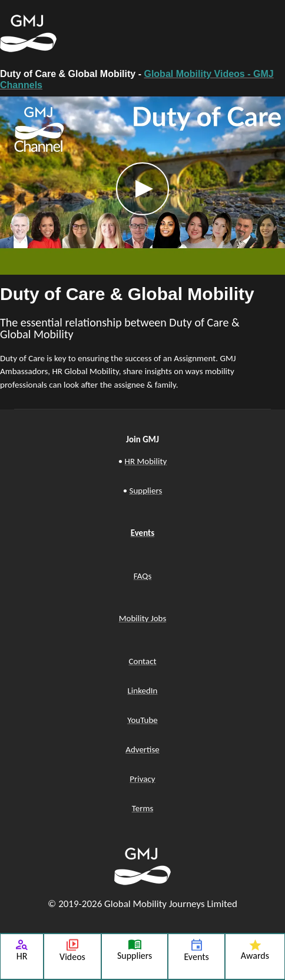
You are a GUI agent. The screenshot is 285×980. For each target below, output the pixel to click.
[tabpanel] (142, 247)
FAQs (143, 576)
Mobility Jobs (143, 618)
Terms (143, 808)
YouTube (142, 720)
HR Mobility (146, 461)
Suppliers (146, 491)
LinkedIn (143, 691)
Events (143, 533)
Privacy (142, 779)
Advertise (142, 749)
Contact (142, 661)
